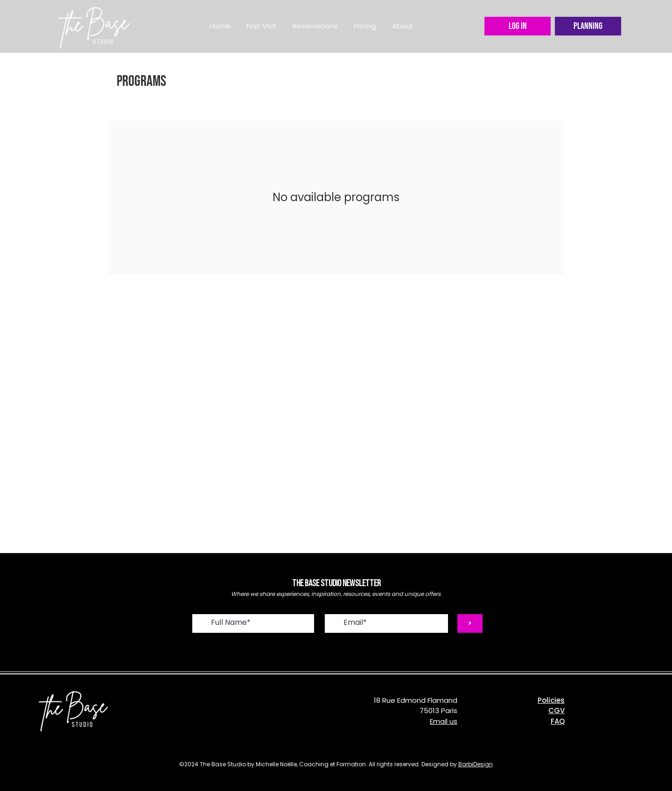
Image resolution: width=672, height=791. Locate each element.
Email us (444, 721)
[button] (315, 26)
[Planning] (588, 26)
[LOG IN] (518, 26)
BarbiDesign (476, 764)
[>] (470, 623)
